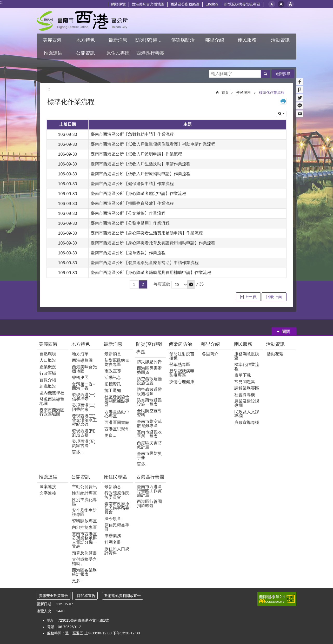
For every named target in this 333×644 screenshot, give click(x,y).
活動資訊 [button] (280, 40)
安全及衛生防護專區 (84, 512)
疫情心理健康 (182, 382)
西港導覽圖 (82, 360)
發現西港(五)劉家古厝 (84, 443)
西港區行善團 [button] (150, 53)
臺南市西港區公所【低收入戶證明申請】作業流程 (136, 154)
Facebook (300, 82)
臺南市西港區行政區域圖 (52, 412)
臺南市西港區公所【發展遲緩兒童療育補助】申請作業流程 (145, 263)
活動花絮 (275, 354)
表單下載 (243, 375)
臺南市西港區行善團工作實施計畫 (149, 491)
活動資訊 (275, 344)
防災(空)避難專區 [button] (151, 40)
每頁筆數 (162, 284)
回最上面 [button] (274, 297)
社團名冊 (113, 542)
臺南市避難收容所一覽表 (149, 434)
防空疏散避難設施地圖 (149, 392)
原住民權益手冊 (117, 527)
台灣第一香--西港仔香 (84, 386)
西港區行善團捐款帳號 (149, 504)
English (212, 4)
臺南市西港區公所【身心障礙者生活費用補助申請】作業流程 (147, 233)
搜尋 (213, 72)
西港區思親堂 (117, 429)
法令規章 (113, 519)
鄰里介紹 (211, 344)
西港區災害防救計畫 (149, 445)
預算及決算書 (84, 553)
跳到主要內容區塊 (3, 3)
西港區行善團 (150, 477)
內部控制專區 (84, 527)
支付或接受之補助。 (84, 561)
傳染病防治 (180, 344)
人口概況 (48, 360)
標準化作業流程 (272, 93)
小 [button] (272, 4)
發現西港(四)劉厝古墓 (84, 433)
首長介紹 (48, 380)
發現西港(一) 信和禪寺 (84, 397)
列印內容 (283, 101)
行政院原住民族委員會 (117, 495)
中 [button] (281, 4)
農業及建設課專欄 (247, 403)
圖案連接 (48, 487)
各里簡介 (210, 354)
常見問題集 (245, 382)
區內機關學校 (52, 393)
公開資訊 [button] (85, 53)
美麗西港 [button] (53, 40)
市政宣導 (113, 371)
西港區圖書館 (117, 422)
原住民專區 (115, 477)
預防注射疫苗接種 (182, 356)
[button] (191, 285)
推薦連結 (48, 477)
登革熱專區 (180, 364)
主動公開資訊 (84, 487)
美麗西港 (49, 344)
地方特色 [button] (85, 40)
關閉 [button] (286, 331)
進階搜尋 (283, 74)
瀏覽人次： (46, 611)
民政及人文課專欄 (247, 414)
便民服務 (244, 93)
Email (300, 114)
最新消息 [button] (118, 40)
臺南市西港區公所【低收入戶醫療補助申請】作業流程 (141, 174)
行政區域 (48, 373)
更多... (78, 452)
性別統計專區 (84, 493)
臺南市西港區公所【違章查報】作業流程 (128, 253)
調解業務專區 (247, 388)
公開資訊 (81, 477)
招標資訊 (113, 384)
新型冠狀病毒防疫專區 (242, 4)
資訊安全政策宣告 (54, 596)
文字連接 (48, 493)
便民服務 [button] (248, 40)
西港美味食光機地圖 (148, 4)
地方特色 (81, 344)
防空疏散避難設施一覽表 (149, 402)
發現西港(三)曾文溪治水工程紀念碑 (84, 420)
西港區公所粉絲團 (185, 4)
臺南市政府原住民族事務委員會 (117, 508)
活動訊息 (113, 377)
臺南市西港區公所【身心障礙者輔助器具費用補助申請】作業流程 (151, 272)
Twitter (300, 98)
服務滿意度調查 (247, 356)
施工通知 (113, 390)
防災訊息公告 (149, 362)
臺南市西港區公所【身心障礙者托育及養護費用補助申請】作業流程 (153, 243)
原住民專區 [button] (118, 53)
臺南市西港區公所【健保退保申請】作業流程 (132, 184)
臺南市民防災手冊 (149, 455)
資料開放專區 (84, 521)
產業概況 (48, 367)
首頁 (225, 93)
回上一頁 (248, 297)
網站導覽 (118, 4)
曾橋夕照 (80, 377)
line (300, 106)
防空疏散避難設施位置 (149, 381)
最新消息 (113, 344)
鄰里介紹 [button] (215, 40)
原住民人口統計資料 (117, 551)
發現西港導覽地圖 (52, 401)
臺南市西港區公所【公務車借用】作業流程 (130, 223)
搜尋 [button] (265, 74)
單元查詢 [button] (281, 114)
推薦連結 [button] (53, 53)
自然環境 (48, 354)
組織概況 (48, 386)
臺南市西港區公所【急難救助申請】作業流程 (132, 134)
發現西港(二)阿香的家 (84, 407)
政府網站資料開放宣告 (123, 596)
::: (2, 2)
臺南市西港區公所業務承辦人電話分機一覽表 (84, 540)
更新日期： (46, 604)
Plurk (300, 90)
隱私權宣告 (86, 596)
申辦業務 (113, 536)
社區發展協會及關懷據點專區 (117, 401)
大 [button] (290, 4)
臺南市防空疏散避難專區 (149, 423)
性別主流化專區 (84, 502)
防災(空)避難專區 (149, 348)
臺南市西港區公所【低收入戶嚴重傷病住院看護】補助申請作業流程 (153, 144)
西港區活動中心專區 (117, 414)
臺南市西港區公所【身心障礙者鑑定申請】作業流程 (138, 193)
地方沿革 (80, 354)
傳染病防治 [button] (183, 40)
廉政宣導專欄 (247, 422)
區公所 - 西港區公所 (82, 21)
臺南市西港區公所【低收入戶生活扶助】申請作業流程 (141, 164)
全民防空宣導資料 (149, 413)
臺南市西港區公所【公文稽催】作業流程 (128, 213)
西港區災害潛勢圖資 (149, 370)
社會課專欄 (245, 395)
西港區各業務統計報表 (84, 572)
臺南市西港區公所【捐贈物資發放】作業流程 (132, 203)
